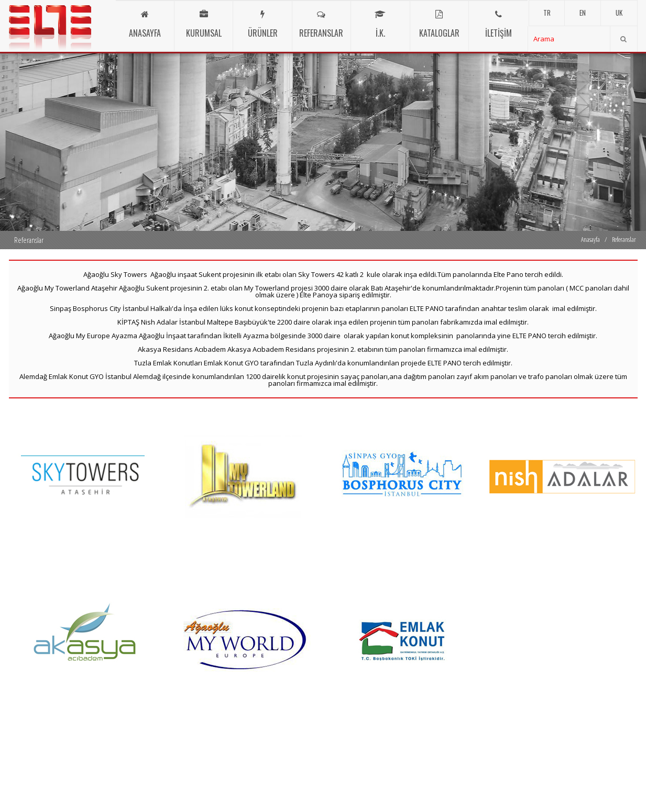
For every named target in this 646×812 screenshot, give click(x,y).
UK (619, 13)
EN (583, 13)
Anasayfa (590, 239)
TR (547, 13)
